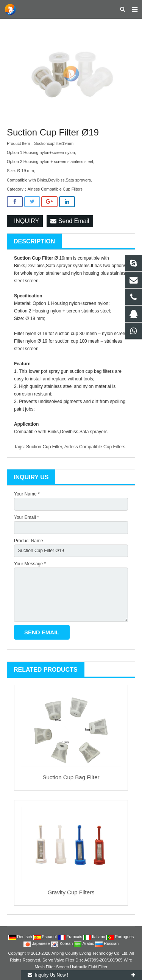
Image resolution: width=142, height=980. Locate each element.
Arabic (84, 943)
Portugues (120, 937)
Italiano (95, 937)
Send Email (70, 221)
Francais (71, 937)
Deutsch (21, 937)
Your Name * (27, 494)
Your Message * (30, 564)
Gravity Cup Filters (71, 892)
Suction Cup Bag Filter (71, 777)
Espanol (46, 937)
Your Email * (27, 517)
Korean (62, 943)
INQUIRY (25, 221)
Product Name (29, 541)
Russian (107, 943)
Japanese (37, 943)
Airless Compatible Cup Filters (55, 189)
